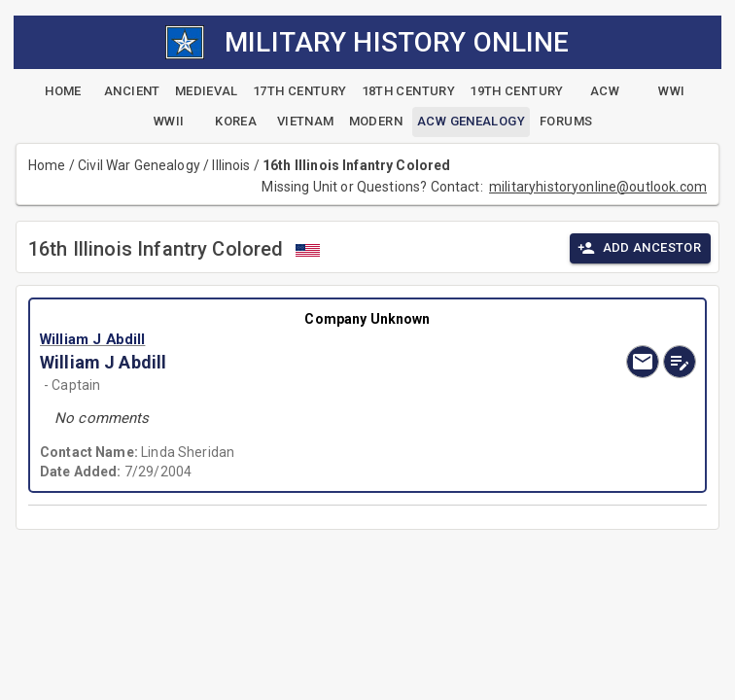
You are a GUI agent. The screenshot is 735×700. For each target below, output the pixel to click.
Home (47, 165)
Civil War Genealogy (139, 165)
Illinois (231, 165)
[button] (269, 339)
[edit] (680, 362)
